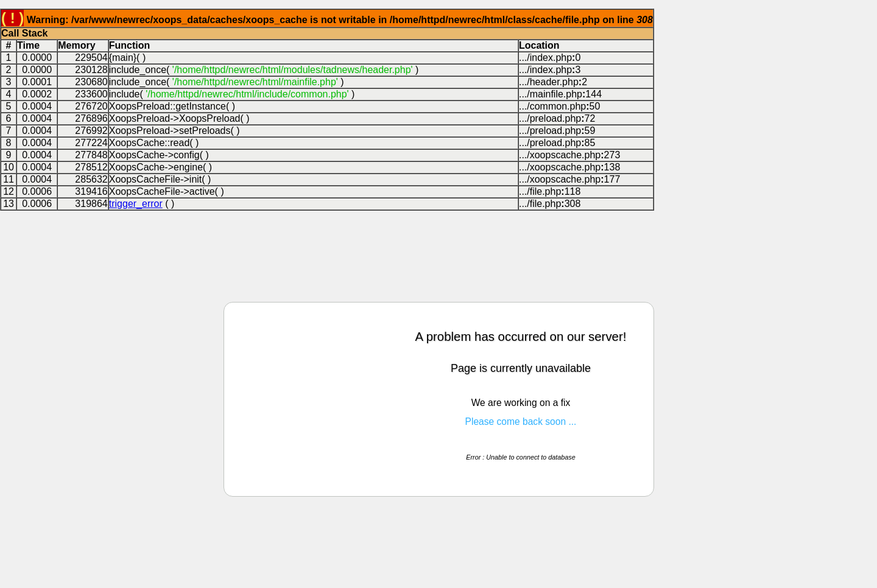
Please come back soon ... (521, 422)
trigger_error (136, 204)
